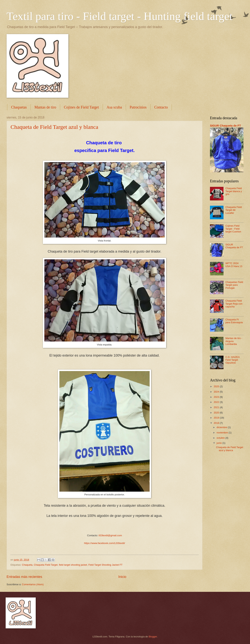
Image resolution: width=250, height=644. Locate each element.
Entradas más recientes (24, 577)
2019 (217, 418)
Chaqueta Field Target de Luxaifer (234, 210)
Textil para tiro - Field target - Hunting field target (120, 16)
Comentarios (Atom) (33, 584)
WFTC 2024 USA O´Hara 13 (234, 265)
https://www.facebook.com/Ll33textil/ (105, 543)
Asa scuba (114, 107)
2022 (217, 402)
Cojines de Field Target (81, 107)
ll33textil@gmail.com (110, 535)
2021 (217, 407)
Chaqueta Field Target (46, 565)
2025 (217, 386)
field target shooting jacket (73, 565)
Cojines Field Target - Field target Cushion (233, 229)
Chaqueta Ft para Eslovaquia (234, 321)
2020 (217, 413)
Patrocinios (138, 107)
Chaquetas (19, 107)
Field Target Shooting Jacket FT (105, 565)
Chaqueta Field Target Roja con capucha (234, 304)
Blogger (153, 637)
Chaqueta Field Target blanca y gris (234, 191)
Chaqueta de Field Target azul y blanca (54, 127)
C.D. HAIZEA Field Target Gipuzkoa (232, 360)
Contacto (161, 107)
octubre (221, 438)
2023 (217, 397)
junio (219, 443)
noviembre (223, 433)
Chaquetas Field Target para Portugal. (234, 285)
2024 (217, 392)
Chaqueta (27, 565)
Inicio (122, 577)
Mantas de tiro (45, 107)
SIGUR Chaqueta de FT (225, 126)
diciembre (222, 427)
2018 (217, 423)
